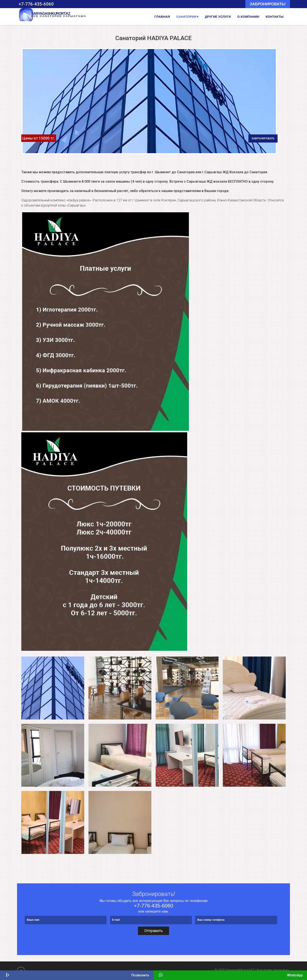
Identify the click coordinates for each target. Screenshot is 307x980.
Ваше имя (33, 920)
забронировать (263, 138)
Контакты (275, 17)
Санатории (186, 17)
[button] (53, 688)
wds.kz (295, 970)
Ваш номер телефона (212, 920)
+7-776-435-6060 (154, 906)
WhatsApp (230, 975)
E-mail (116, 920)
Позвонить (77, 975)
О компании (248, 17)
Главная (162, 17)
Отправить (153, 931)
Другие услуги (218, 17)
